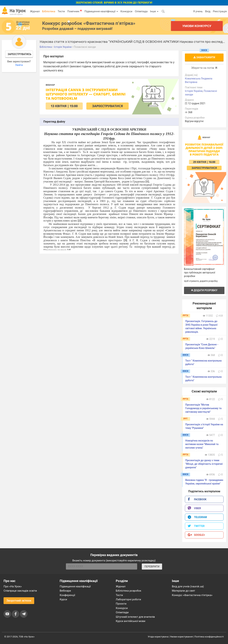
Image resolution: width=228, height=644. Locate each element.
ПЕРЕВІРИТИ (152, 567)
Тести (61, 11)
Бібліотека (49, 11)
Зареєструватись (20, 54)
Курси (63, 599)
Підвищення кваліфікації (101, 11)
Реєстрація (220, 11)
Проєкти (121, 604)
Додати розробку (204, 290)
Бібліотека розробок (129, 591)
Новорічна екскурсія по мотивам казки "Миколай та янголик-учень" (202, 444)
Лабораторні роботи (128, 599)
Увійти (19, 65)
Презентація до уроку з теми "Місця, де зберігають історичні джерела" (204, 464)
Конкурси (126, 11)
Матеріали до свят (183, 591)
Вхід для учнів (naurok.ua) (188, 586)
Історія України (194, 91)
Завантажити (204, 57)
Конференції (67, 595)
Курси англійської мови (131, 621)
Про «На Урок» (13, 586)
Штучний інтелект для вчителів (135, 617)
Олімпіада (141, 11)
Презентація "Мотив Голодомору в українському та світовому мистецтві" (203, 408)
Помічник (75, 11)
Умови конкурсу (197, 26)
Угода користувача (158, 637)
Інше (154, 11)
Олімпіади (122, 612)
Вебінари (65, 591)
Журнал (35, 11)
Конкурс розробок (89, 23)
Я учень (198, 11)
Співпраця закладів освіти (20, 591)
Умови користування (181, 637)
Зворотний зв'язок (19, 601)
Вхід (208, 11)
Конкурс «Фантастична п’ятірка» (192, 595)
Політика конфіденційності (209, 637)
